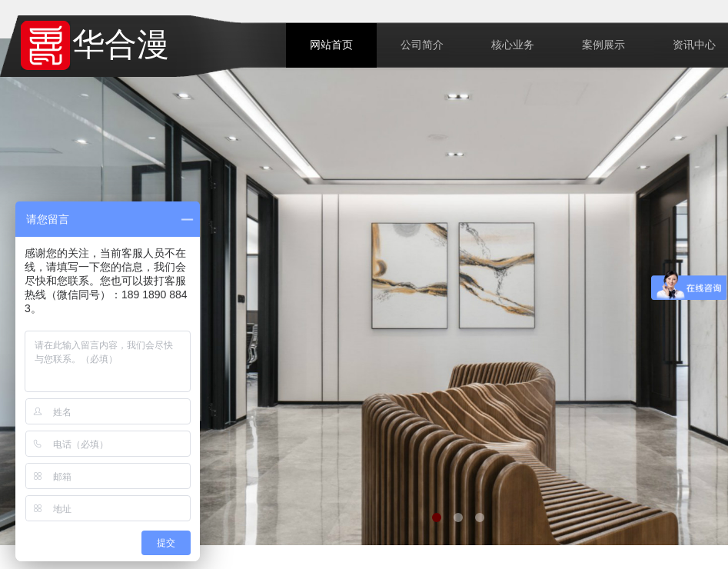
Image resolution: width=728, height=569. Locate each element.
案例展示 (603, 45)
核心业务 (513, 45)
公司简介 (422, 45)
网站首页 (331, 45)
